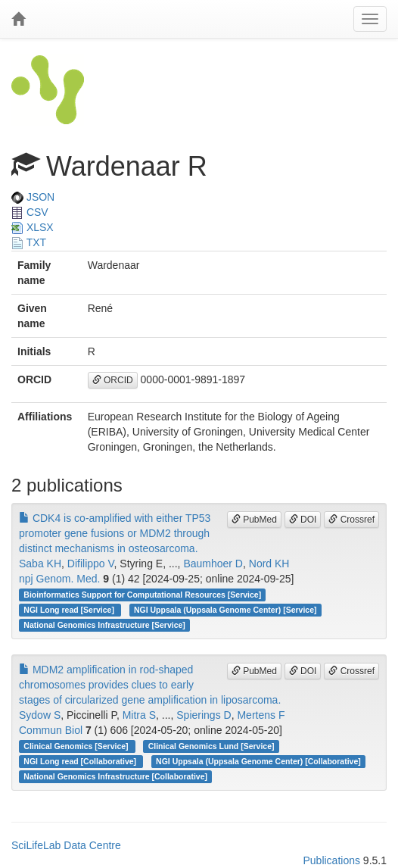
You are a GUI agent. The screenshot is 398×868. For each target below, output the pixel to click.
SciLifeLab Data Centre (66, 845)
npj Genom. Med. (59, 579)
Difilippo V (91, 564)
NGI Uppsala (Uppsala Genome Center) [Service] (225, 610)
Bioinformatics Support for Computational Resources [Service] (142, 595)
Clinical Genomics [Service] (77, 746)
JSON (33, 197)
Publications (331, 860)
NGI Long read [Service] (70, 610)
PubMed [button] (254, 520)
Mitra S (139, 715)
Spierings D (204, 715)
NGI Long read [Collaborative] (81, 761)
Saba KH (40, 564)
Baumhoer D (213, 564)
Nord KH (269, 564)
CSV (30, 212)
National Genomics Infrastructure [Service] (104, 625)
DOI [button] (303, 520)
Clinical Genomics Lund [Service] (211, 746)
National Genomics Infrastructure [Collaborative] (115, 776)
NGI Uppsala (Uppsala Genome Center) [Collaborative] (258, 761)
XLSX (33, 227)
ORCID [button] (113, 380)
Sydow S (40, 715)
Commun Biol (51, 730)
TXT (29, 242)
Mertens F (261, 715)
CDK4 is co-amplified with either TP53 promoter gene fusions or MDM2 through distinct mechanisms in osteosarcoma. (115, 533)
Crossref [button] (351, 520)
